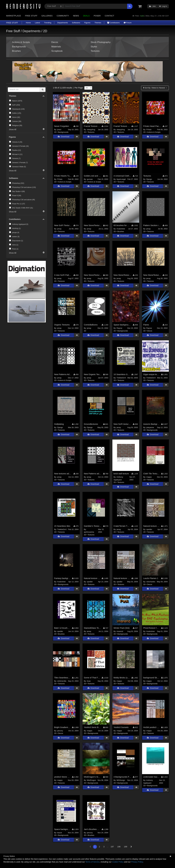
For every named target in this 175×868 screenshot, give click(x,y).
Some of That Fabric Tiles (92, 678)
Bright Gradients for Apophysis (62, 727)
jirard (59, 130)
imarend (120, 631)
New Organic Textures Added (93, 374)
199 (125, 847)
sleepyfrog (91, 130)
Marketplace (14, 16)
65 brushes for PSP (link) (122, 225)
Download (63, 137)
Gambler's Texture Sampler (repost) (93, 526)
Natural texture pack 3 (122, 578)
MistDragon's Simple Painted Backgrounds (93, 777)
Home (28, 23)
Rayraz (119, 328)
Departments (63, 23)
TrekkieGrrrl (121, 378)
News (76, 16)
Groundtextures (91, 424)
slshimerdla (62, 681)
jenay (59, 229)
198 (119, 847)
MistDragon (91, 780)
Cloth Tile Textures (151, 474)
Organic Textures (62, 325)
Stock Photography (101, 42)
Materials (56, 47)
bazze (60, 833)
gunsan (90, 179)
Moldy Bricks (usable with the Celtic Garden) (122, 678)
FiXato (149, 130)
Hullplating (59, 424)
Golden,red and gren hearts (93, 176)
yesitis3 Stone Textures (62, 777)
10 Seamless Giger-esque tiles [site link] (122, 374)
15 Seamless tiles (62, 526)
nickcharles (151, 582)
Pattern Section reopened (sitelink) (152, 225)
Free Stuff (31, 16)
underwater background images (151, 777)
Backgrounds (19, 47)
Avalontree (121, 229)
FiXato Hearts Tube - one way (63, 176)
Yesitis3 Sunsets (121, 727)
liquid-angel (121, 179)
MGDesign (121, 780)
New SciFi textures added (122, 424)
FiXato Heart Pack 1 (152, 126)
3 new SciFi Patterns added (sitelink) (63, 275)
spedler (149, 529)
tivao (89, 681)
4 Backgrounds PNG (122, 777)
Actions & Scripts (21, 42)
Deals (86, 16)
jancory (60, 731)
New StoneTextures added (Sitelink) (93, 275)
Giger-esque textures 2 (151, 374)
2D (55, 132)
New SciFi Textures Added (63, 225)
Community (63, 16)
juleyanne (150, 427)
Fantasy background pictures (62, 578)
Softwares (76, 23)
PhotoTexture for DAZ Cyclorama (151, 628)
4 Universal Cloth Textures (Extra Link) (122, 176)
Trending (48, 23)
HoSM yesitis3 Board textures (151, 727)
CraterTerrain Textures (122, 526)
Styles (94, 47)
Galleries (47, 16)
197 (112, 847)
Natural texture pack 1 (151, 526)
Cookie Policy (118, 862)
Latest (37, 23)
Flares (146, 325)
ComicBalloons (91, 325)
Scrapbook (57, 51)
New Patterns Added (63, 374)
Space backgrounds (122, 325)
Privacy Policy (137, 862)
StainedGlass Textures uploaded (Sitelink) (93, 628)
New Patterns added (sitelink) (93, 474)
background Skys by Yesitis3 (151, 678)
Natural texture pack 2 (92, 578)
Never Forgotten (62, 126)
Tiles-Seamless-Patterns (62, 678)
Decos (55, 42)
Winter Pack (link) (122, 628)
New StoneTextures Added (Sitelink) (93, 225)
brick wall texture (121, 474)
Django (149, 179)
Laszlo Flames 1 (151, 578)
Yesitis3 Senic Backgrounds (93, 727)
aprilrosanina (89, 532)
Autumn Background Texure (151, 424)
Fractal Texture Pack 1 (92, 126)
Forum (128, 23)
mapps (149, 477)
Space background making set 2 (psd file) (62, 829)
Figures (87, 23)
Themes (98, 23)
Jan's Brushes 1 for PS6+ (92, 829)
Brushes (16, 51)
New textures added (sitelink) (63, 474)
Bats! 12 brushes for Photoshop (62, 628)
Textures (95, 51)
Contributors (113, 23)
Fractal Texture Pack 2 (122, 126)
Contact (109, 16)
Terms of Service (92, 862)
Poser (97, 16)
